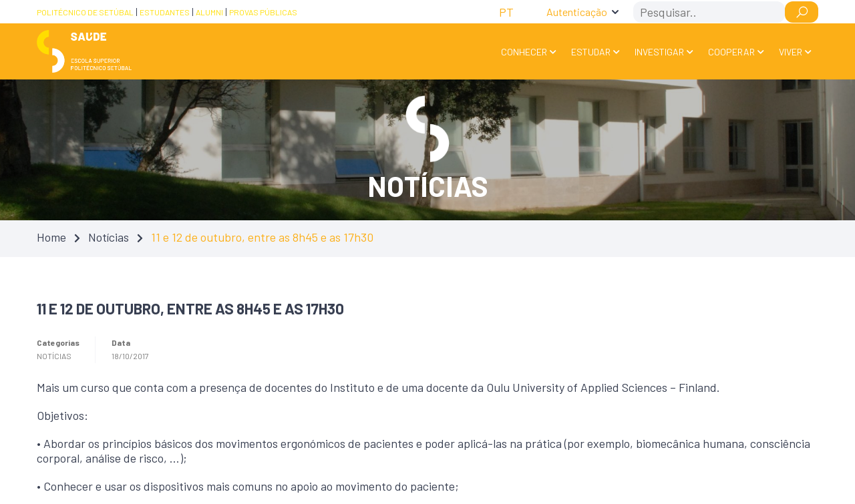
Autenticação (577, 12)
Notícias (109, 237)
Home (51, 237)
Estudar (591, 52)
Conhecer (524, 52)
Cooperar (731, 52)
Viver (791, 52)
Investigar (659, 52)
